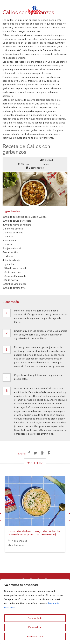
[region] (35, 612)
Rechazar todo (35, 637)
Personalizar (35, 627)
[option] (35, 517)
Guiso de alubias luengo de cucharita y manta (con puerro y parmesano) (34, 533)
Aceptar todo (35, 618)
